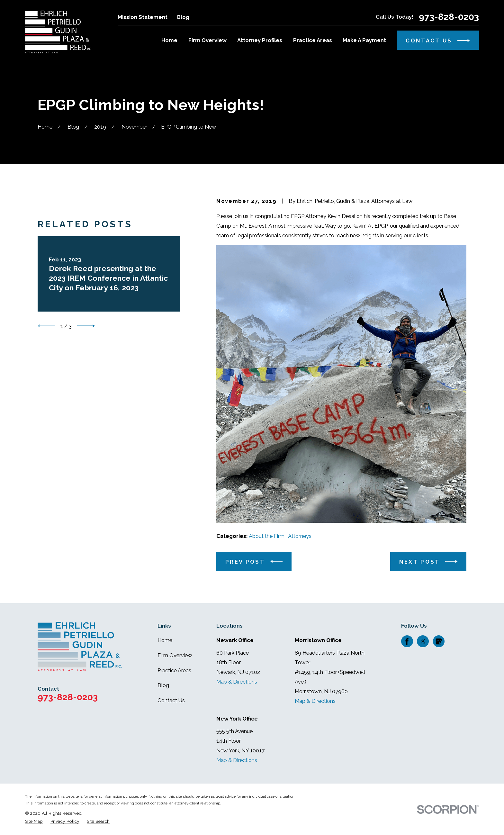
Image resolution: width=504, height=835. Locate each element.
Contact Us (171, 700)
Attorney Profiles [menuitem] (260, 40)
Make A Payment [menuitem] (364, 40)
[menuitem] (34, 821)
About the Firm (267, 536)
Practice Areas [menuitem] (313, 40)
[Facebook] (407, 641)
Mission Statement (143, 17)
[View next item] (86, 477)
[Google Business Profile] (439, 641)
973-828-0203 (449, 17)
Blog (183, 17)
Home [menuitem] (169, 40)
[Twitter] (423, 641)
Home (165, 640)
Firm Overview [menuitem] (207, 40)
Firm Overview (175, 655)
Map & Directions (237, 682)
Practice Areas (174, 670)
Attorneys (300, 536)
